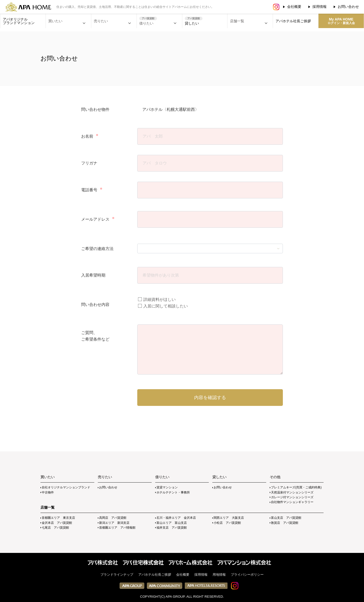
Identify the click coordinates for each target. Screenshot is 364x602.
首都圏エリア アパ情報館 (117, 528)
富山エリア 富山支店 (172, 523)
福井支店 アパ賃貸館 (172, 528)
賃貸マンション (167, 487)
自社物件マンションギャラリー (292, 502)
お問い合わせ (348, 7)
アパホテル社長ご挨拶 (293, 21)
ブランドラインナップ (117, 575)
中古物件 (48, 492)
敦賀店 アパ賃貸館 (285, 523)
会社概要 (294, 7)
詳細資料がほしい (157, 299)
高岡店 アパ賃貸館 (113, 518)
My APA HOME (341, 21)
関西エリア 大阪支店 (229, 518)
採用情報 (320, 7)
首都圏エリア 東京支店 (58, 518)
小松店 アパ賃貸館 (227, 523)
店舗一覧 (48, 507)
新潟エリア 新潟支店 (114, 523)
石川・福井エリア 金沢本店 (176, 518)
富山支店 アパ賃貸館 (286, 518)
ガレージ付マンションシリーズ (292, 497)
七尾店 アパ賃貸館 (55, 528)
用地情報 (219, 575)
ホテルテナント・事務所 (173, 492)
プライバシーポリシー (247, 575)
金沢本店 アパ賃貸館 (57, 523)
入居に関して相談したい (163, 306)
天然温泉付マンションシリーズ (292, 492)
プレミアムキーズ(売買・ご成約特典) (296, 487)
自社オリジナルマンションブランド (66, 487)
